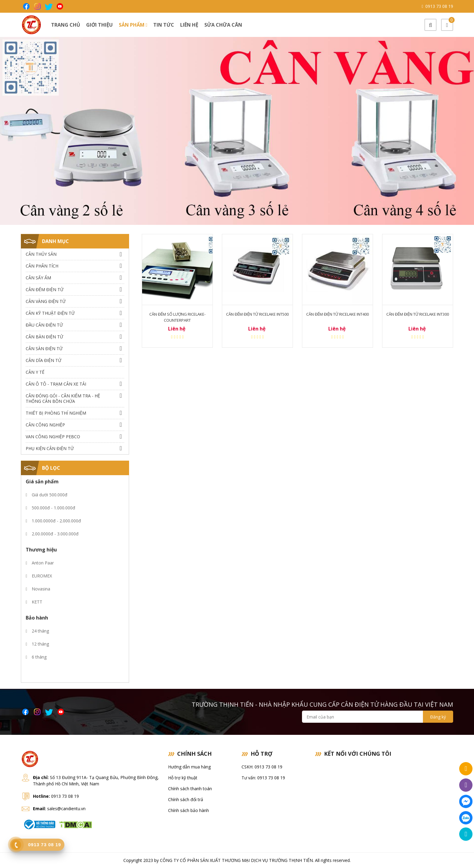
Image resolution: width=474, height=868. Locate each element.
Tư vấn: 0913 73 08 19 (263, 778)
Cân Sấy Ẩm (38, 278)
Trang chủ (66, 25)
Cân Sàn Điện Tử (44, 349)
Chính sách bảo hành (188, 810)
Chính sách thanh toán (190, 789)
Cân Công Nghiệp (45, 425)
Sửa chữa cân (223, 25)
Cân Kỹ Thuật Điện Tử (50, 313)
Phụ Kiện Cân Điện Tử (50, 448)
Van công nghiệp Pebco (53, 437)
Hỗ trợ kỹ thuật (183, 778)
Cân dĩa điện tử (44, 360)
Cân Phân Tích (42, 266)
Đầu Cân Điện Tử (44, 325)
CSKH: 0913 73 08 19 (262, 767)
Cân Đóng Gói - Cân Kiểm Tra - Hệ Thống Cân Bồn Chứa (63, 398)
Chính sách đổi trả (186, 799)
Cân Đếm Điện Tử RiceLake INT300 (418, 314)
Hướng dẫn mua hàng (189, 767)
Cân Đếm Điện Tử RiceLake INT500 (257, 314)
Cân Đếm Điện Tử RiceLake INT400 (338, 314)
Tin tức (164, 25)
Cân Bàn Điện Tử (44, 337)
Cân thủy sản (41, 254)
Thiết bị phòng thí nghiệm (56, 413)
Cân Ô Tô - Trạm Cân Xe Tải (56, 384)
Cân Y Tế (35, 372)
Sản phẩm (133, 25)
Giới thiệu (99, 25)
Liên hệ (189, 25)
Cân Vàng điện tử (46, 301)
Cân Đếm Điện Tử (45, 289)
